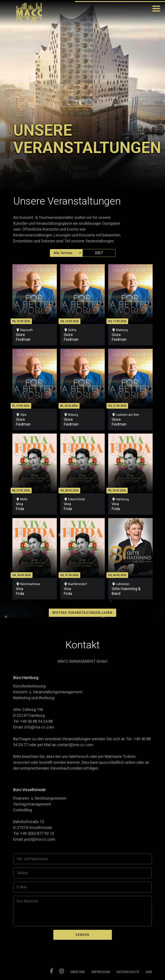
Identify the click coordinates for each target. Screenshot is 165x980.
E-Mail (22, 887)
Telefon (22, 873)
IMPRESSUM (101, 972)
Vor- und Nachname (32, 859)
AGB (149, 972)
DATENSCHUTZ (128, 972)
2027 (99, 253)
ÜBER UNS (78, 972)
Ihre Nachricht (28, 901)
